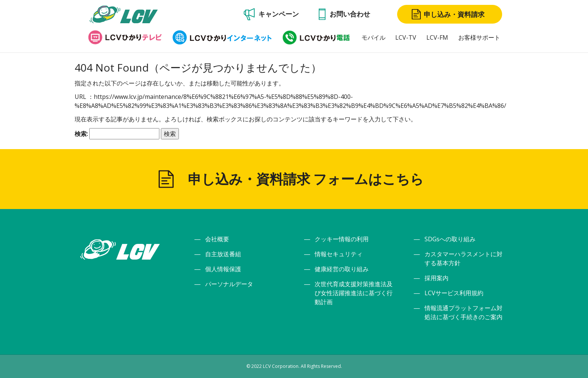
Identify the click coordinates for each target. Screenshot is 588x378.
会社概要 (217, 239)
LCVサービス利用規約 (454, 293)
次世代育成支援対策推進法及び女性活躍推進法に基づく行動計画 (354, 293)
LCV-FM (437, 37)
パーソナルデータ (229, 284)
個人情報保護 (223, 269)
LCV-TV (406, 37)
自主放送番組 (223, 254)
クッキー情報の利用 (342, 239)
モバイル (373, 37)
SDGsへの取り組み (450, 239)
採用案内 (436, 278)
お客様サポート (479, 37)
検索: (81, 134)
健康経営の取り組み (342, 269)
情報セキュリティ (339, 254)
